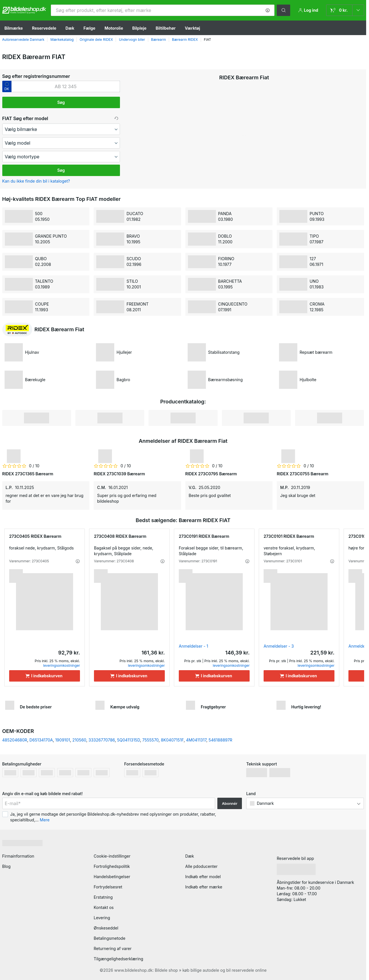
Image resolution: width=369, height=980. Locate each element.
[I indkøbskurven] (45, 676)
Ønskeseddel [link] (106, 928)
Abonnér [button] (230, 803)
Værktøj (192, 28)
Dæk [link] (190, 856)
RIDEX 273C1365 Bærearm (28, 474)
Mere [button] (45, 820)
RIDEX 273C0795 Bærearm (211, 474)
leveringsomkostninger (62, 665)
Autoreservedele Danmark (23, 40)
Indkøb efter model (203, 877)
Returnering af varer (113, 948)
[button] (268, 10)
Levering (102, 918)
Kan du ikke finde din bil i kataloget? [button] (36, 181)
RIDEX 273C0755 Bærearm (303, 474)
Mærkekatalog (62, 40)
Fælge (89, 28)
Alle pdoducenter (201, 866)
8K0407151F (172, 740)
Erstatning (103, 897)
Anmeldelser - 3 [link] (279, 646)
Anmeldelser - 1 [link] (193, 646)
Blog (7, 866)
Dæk (70, 28)
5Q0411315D (129, 740)
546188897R (220, 740)
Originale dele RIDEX (96, 40)
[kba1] (66, 86)
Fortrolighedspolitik (112, 866)
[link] (345, 10)
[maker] (61, 129)
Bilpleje (139, 28)
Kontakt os (104, 907)
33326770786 (102, 740)
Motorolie (114, 28)
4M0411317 (196, 740)
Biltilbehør (166, 28)
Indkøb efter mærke (204, 887)
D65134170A (41, 740)
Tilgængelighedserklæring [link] (118, 959)
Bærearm (159, 40)
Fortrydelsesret (108, 887)
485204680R (15, 740)
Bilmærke (14, 28)
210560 (79, 740)
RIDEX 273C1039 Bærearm (119, 474)
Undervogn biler (132, 40)
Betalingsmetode (110, 938)
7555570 (150, 740)
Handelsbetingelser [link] (112, 877)
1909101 (63, 740)
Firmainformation (18, 856)
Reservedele (44, 28)
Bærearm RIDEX (185, 40)
